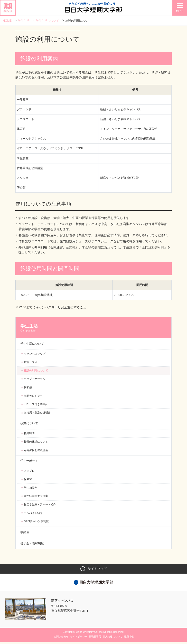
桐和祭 (28, 389)
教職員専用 (95, 639)
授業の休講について (36, 444)
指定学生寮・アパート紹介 (40, 506)
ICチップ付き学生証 (36, 406)
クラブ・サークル (35, 381)
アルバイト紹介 (33, 515)
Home (7, 21)
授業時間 (29, 435)
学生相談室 (31, 490)
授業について (29, 425)
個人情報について (112, 639)
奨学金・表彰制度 (32, 545)
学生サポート (29, 463)
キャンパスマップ (35, 356)
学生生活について (47, 21)
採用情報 (129, 639)
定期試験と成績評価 (36, 452)
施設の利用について (36, 372)
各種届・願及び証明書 (37, 415)
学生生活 (24, 21)
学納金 (25, 534)
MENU (180, 11)
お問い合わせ (61, 639)
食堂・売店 (31, 364)
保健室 (28, 481)
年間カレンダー (33, 398)
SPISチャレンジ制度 (36, 523)
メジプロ (29, 473)
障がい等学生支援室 (36, 498)
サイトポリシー (79, 639)
